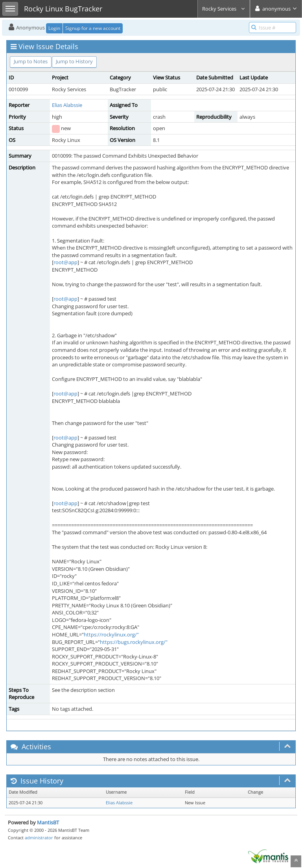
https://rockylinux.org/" (111, 634)
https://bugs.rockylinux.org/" (134, 642)
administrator (39, 838)
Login (54, 28)
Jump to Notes (31, 61)
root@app (65, 262)
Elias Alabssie (67, 105)
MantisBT (48, 822)
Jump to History (74, 61)
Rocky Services (224, 9)
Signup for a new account (93, 28)
